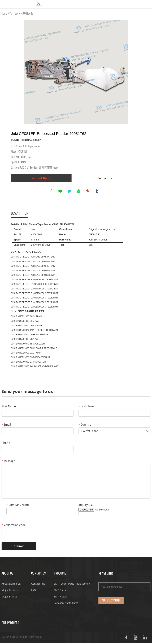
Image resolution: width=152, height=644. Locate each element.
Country (85, 425)
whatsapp (79, 192)
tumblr (97, 192)
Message (8, 462)
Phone (6, 443)
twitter (70, 192)
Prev (15, 72)
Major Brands (9, 597)
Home (4, 13)
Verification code (14, 526)
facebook (51, 192)
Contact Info (38, 584)
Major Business (10, 591)
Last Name (86, 407)
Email (6, 425)
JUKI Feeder (28, 13)
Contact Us (105, 178)
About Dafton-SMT (12, 584)
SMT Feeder (15, 13)
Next (136, 72)
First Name (9, 407)
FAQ (34, 591)
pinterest (88, 192)
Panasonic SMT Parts (66, 604)
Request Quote (41, 178)
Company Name (18, 505)
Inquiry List (86, 505)
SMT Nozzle (61, 597)
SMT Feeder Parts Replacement (72, 584)
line (60, 192)
